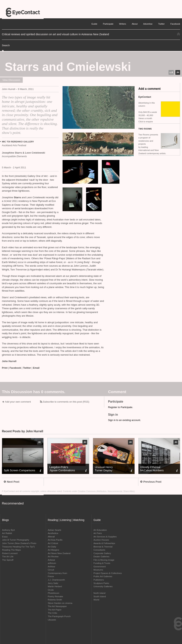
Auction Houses (101, 540)
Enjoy (5, 537)
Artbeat (51, 560)
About (135, 24)
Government (100, 566)
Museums (98, 570)
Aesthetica (53, 533)
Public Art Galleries (103, 576)
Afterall (51, 537)
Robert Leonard (10, 553)
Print (5, 368)
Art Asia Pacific (55, 540)
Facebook (15, 368)
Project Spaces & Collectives (108, 573)
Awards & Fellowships (104, 543)
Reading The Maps (11, 550)
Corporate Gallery (102, 553)
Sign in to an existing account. (124, 420)
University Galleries (103, 586)
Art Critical (53, 543)
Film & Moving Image (104, 560)
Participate (108, 24)
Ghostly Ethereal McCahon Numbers (152, 469)
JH (178, 72)
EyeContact (23, 12)
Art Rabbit (7, 533)
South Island (100, 596)
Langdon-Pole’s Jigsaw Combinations (62, 469)
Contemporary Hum (57, 573)
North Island (99, 593)
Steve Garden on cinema (60, 603)
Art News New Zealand (59, 553)
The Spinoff (8, 560)
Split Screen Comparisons (19, 470)
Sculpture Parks (101, 583)
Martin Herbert (55, 586)
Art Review (53, 556)
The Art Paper (55, 610)
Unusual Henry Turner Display (104, 469)
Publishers (99, 580)
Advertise (148, 24)
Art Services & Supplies (105, 537)
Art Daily (52, 547)
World (96, 600)
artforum (52, 563)
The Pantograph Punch (59, 616)
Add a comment (149, 89)
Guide (94, 24)
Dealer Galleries (101, 556)
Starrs (18, 197)
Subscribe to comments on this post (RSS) (66, 402)
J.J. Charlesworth (56, 580)
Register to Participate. (121, 407)
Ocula (51, 590)
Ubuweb (52, 620)
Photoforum (53, 593)
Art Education (100, 530)
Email (36, 368)
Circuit (51, 570)
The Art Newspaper (57, 606)
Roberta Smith (55, 600)
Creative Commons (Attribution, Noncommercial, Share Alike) (106, 491)
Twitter (27, 368)
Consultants (99, 550)
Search (6, 45)
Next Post (12, 482)
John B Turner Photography (16, 540)
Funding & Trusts (102, 563)
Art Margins (53, 550)
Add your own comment (18, 402)
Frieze (51, 576)
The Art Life (8, 556)
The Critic (53, 613)
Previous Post (151, 482)
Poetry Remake (55, 596)
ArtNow (51, 566)
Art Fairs (98, 533)
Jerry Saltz (53, 583)
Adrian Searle (55, 530)
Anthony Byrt (8, 530)
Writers (123, 24)
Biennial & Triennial (103, 547)
